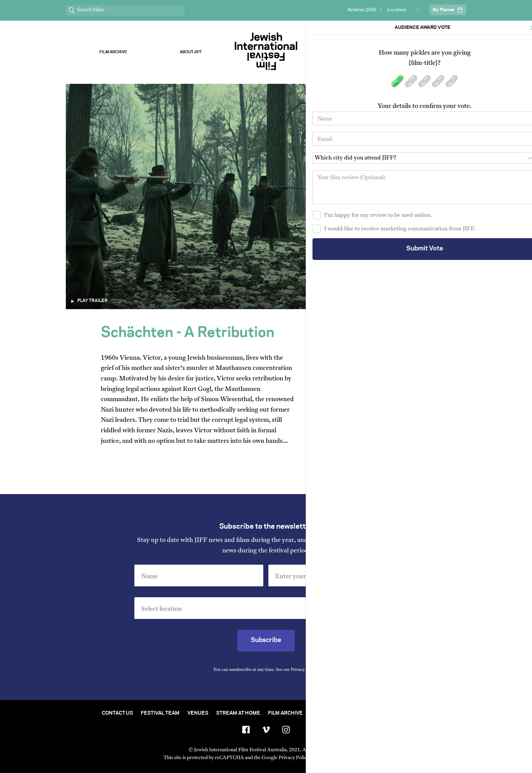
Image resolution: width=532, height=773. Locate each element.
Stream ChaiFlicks (419, 52)
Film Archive (113, 52)
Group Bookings (386, 713)
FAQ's (423, 713)
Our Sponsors (341, 52)
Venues (198, 713)
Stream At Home (238, 713)
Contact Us (117, 713)
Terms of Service (337, 758)
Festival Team (160, 713)
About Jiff (191, 52)
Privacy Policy (304, 670)
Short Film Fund (333, 713)
